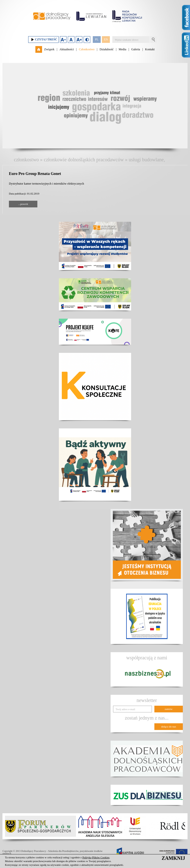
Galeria (136, 49)
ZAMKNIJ (173, 858)
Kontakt (150, 49)
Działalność (107, 49)
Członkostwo (87, 49)
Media (123, 49)
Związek (49, 49)
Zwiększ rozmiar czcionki (79, 40)
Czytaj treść (43, 40)
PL (97, 39)
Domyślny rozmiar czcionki (71, 40)
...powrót (23, 204)
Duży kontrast (87, 40)
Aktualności (67, 49)
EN (106, 39)
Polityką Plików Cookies (96, 857)
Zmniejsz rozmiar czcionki (63, 40)
